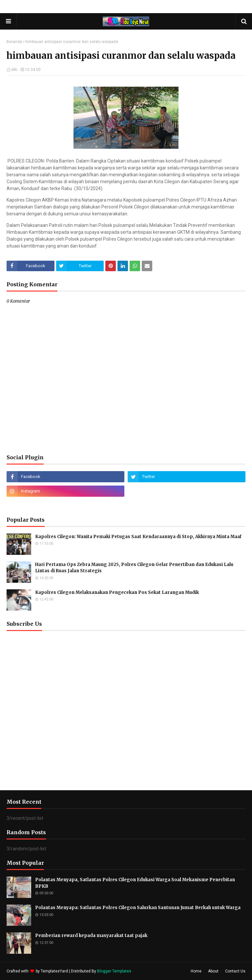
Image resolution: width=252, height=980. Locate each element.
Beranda (14, 42)
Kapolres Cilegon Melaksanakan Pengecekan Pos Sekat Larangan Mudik (117, 592)
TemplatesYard (54, 971)
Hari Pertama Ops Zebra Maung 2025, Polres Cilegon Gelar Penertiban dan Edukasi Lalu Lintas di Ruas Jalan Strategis (134, 568)
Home (196, 971)
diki (14, 70)
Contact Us (235, 971)
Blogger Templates (114, 971)
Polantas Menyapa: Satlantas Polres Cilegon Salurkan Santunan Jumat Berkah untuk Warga (138, 908)
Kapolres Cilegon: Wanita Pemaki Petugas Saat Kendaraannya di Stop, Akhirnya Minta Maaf (138, 537)
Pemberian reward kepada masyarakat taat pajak (91, 936)
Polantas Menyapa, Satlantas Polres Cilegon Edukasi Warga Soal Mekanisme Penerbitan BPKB (135, 883)
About (213, 971)
